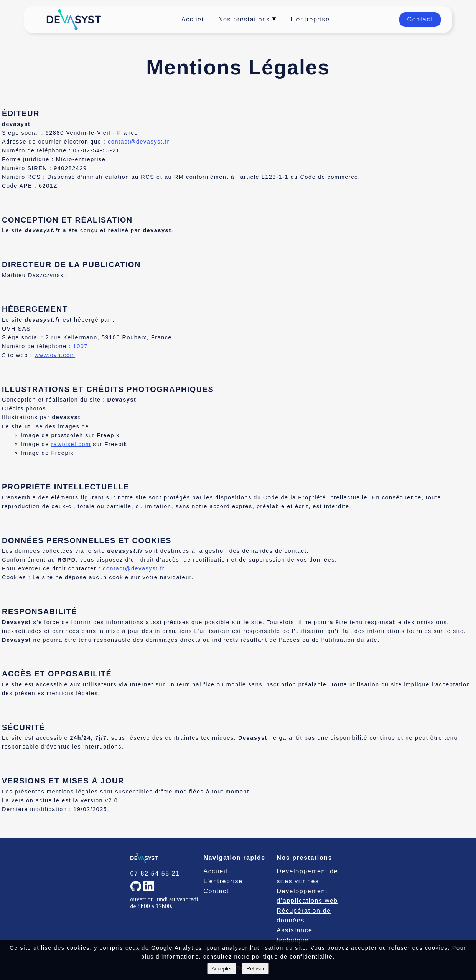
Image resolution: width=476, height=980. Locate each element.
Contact (420, 19)
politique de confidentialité (292, 957)
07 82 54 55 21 (155, 873)
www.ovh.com (55, 355)
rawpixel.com (71, 444)
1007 (81, 346)
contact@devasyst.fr (139, 142)
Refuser (255, 969)
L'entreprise (310, 19)
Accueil (194, 19)
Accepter (222, 969)
